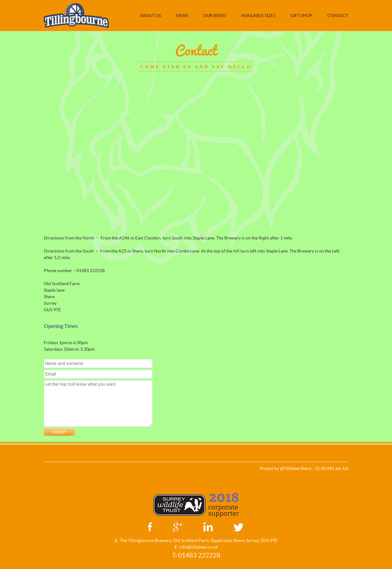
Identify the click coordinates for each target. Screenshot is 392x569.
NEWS (182, 16)
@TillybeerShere (296, 468)
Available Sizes (258, 16)
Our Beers (215, 16)
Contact (338, 16)
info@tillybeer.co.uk (198, 547)
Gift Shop (301, 16)
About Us (150, 16)
